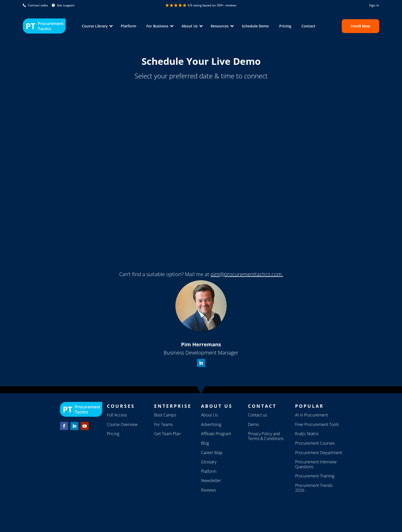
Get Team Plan (167, 434)
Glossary (209, 462)
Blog (205, 443)
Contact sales (35, 5)
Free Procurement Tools (317, 424)
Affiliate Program (216, 434)
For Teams (163, 424)
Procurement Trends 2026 (314, 488)
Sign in (374, 5)
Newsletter (211, 481)
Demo (253, 424)
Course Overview (122, 424)
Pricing (285, 26)
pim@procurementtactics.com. (247, 274)
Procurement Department (319, 453)
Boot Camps (165, 415)
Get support (63, 5)
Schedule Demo (255, 26)
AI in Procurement (311, 415)
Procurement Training (315, 476)
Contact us (257, 415)
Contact (308, 26)
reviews (231, 5)
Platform (128, 26)
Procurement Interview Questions (316, 464)
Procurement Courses (315, 443)
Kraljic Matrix (307, 434)
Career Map (212, 453)
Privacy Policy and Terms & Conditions (266, 436)
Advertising (211, 424)
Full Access (117, 415)
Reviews (208, 490)
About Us (209, 415)
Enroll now (360, 26)
